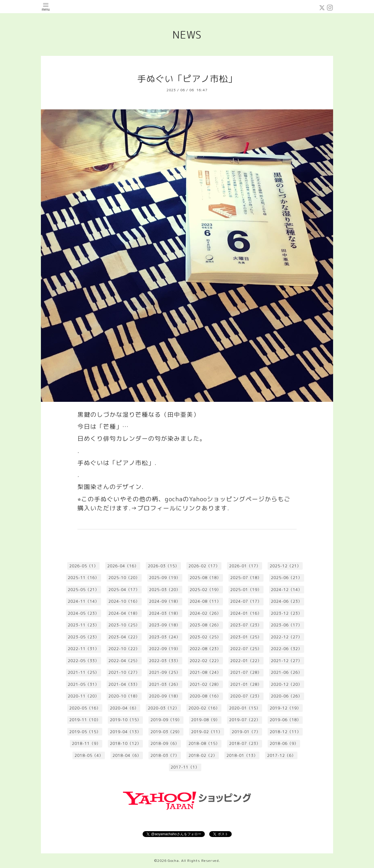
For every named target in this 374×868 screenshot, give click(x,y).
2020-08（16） (205, 696)
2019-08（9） (205, 720)
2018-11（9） (86, 743)
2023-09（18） (165, 625)
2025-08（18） (205, 578)
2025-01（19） (246, 590)
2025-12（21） (285, 566)
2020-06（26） (286, 696)
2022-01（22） (246, 661)
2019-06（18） (285, 720)
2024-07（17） (246, 601)
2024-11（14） (83, 601)
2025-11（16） (83, 578)
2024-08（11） (205, 601)
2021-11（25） (83, 672)
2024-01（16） (246, 613)
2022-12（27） (286, 637)
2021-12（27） (286, 661)
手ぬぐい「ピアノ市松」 (187, 79)
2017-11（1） (185, 767)
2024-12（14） (286, 590)
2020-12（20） (286, 684)
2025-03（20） (165, 590)
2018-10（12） (125, 743)
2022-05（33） (83, 661)
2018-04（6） (127, 755)
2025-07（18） (246, 578)
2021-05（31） (83, 684)
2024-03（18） (165, 613)
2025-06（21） (286, 578)
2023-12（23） (286, 613)
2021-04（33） (124, 684)
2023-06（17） (286, 625)
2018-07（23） (245, 743)
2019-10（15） (125, 720)
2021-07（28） (246, 672)
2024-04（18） (124, 613)
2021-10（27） (124, 672)
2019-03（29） (166, 732)
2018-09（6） (165, 743)
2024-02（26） (205, 613)
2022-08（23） (205, 649)
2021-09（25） (165, 672)
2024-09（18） (165, 601)
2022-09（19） (165, 649)
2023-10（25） (124, 625)
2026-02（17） (204, 566)
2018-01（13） (242, 755)
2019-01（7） (246, 732)
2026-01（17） (245, 566)
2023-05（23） (83, 637)
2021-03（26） (165, 684)
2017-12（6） (281, 755)
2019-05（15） (85, 732)
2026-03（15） (163, 566)
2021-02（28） (205, 684)
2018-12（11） (285, 732)
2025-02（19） (205, 590)
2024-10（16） (124, 601)
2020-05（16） (85, 708)
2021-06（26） (286, 672)
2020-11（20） (83, 696)
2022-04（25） (124, 661)
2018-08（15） (204, 743)
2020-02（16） (204, 708)
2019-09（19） (166, 720)
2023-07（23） (246, 625)
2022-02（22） (205, 661)
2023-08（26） (205, 625)
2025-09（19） (165, 578)
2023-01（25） (246, 637)
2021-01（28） (246, 684)
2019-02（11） (207, 732)
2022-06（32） (286, 649)
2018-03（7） (165, 755)
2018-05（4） (89, 755)
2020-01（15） (245, 708)
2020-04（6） (124, 708)
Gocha (173, 861)
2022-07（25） (246, 649)
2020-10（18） (124, 696)
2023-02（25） (205, 637)
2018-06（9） (284, 743)
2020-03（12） (163, 708)
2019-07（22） (245, 720)
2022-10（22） (124, 649)
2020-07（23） (246, 696)
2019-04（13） (125, 732)
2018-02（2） (203, 755)
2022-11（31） (83, 649)
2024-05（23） (83, 613)
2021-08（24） (205, 672)
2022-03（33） (165, 661)
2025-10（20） (124, 578)
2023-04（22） (124, 637)
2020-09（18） (165, 696)
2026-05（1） (84, 566)
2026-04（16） (123, 566)
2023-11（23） (83, 625)
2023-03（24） (165, 637)
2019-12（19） (285, 708)
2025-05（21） (83, 590)
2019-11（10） (85, 720)
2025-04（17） (124, 590)
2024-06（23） (286, 601)
